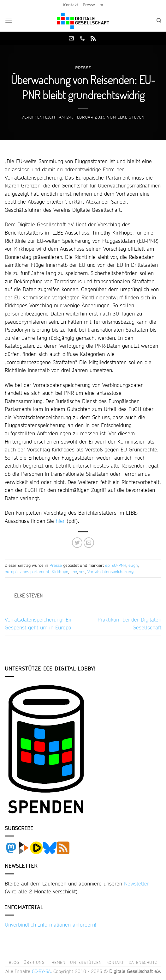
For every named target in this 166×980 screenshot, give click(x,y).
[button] (9, 21)
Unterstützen (86, 962)
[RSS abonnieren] (93, 39)
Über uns (34, 962)
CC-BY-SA (41, 971)
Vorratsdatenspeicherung (110, 572)
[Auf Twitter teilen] (77, 543)
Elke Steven (131, 117)
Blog (14, 962)
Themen (57, 962)
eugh (133, 565)
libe (74, 572)
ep (107, 565)
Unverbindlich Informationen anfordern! (50, 925)
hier (60, 521)
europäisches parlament (27, 572)
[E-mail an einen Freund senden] (89, 543)
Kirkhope (60, 572)
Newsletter (136, 883)
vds (82, 572)
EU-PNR (119, 565)
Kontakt (71, 5)
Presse (89, 5)
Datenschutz (143, 962)
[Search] (159, 21)
